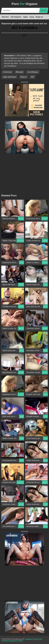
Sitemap (29, 639)
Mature (23, 77)
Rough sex (39, 17)
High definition (10, 77)
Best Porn (5, 17)
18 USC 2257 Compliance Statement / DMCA (22, 640)
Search (43, 10)
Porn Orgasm (24, 4)
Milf (32, 77)
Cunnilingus (33, 72)
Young (32, 17)
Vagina (25, 17)
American (8, 72)
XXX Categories (16, 17)
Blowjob (20, 72)
